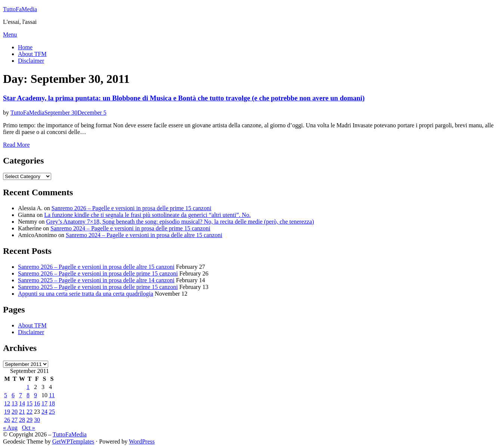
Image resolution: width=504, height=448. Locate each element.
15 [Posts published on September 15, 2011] (30, 403)
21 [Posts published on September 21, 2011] (22, 412)
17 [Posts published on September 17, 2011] (44, 403)
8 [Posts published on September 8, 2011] (28, 395)
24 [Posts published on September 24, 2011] (44, 412)
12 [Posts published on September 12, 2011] (7, 403)
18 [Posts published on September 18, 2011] (52, 403)
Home (25, 47)
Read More (16, 145)
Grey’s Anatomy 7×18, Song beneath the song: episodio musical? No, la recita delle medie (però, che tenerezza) (180, 222)
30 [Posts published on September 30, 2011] (37, 420)
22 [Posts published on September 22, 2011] (30, 412)
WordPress (142, 441)
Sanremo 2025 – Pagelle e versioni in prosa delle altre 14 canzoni (96, 280)
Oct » (29, 428)
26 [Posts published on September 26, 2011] (7, 420)
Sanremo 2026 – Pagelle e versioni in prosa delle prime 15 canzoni (132, 208)
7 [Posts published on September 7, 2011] (21, 395)
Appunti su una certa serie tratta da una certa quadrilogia (86, 294)
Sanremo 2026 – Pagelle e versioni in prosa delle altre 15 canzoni (96, 267)
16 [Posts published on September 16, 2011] (37, 403)
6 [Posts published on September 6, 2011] (13, 395)
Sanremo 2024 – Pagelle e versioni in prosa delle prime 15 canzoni (130, 228)
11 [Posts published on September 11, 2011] (52, 395)
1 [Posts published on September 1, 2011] (28, 387)
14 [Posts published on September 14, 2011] (22, 403)
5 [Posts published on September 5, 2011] (6, 395)
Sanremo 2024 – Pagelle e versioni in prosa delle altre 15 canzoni (144, 235)
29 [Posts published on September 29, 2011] (30, 420)
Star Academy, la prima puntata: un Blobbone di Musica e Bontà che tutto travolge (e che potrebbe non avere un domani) (184, 98)
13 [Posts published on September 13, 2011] (15, 403)
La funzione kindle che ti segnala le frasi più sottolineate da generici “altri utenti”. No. (147, 215)
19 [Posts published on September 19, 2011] (7, 412)
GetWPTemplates (73, 441)
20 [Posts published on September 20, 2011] (15, 412)
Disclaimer (31, 61)
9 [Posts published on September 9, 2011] (35, 395)
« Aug (10, 428)
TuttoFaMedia (20, 9)
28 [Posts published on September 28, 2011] (22, 420)
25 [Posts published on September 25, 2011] (52, 412)
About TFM (32, 54)
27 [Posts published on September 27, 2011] (15, 420)
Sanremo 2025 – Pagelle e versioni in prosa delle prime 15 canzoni (98, 287)
